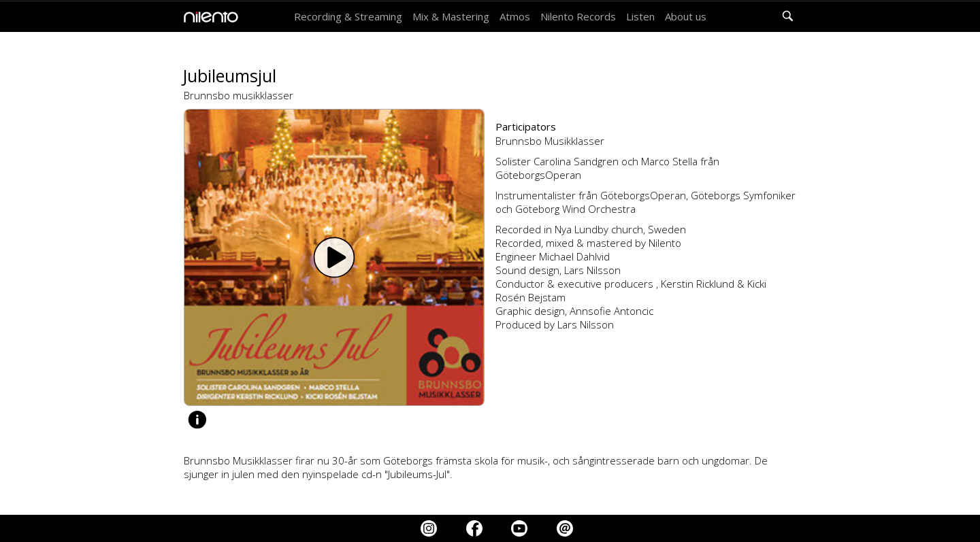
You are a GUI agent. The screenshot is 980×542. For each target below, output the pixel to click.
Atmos (515, 16)
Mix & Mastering (451, 16)
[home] (208, 17)
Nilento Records (578, 16)
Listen (640, 16)
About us (686, 16)
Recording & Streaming (348, 16)
